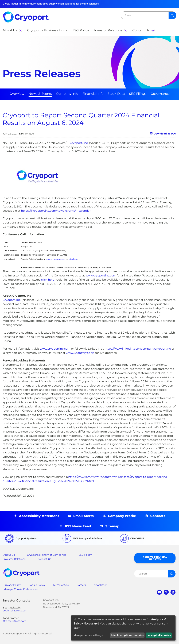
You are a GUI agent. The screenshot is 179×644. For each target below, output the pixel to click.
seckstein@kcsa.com (16, 611)
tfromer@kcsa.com (15, 621)
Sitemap (112, 526)
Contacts (158, 516)
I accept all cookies (159, 635)
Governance (160, 94)
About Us (9, 555)
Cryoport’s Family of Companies (47, 555)
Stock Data (116, 94)
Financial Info (93, 94)
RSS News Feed (78, 526)
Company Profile (122, 516)
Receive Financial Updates (155, 558)
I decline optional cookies (127, 635)
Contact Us (44, 559)
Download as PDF (163, 134)
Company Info (67, 94)
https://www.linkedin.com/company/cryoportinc (138, 349)
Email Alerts (83, 516)
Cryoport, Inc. (79, 143)
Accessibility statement (39, 516)
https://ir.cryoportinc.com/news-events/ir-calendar (56, 211)
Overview (17, 94)
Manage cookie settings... (89, 635)
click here (73, 259)
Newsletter (100, 585)
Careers (81, 585)
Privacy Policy (12, 585)
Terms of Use (61, 585)
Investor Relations (14, 559)
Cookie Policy (37, 585)
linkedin (173, 592)
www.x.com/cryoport (80, 353)
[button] (12, 30)
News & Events (40, 94)
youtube (159, 592)
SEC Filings (138, 94)
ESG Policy (85, 555)
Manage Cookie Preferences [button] (20, 589)
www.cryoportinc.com (56, 259)
